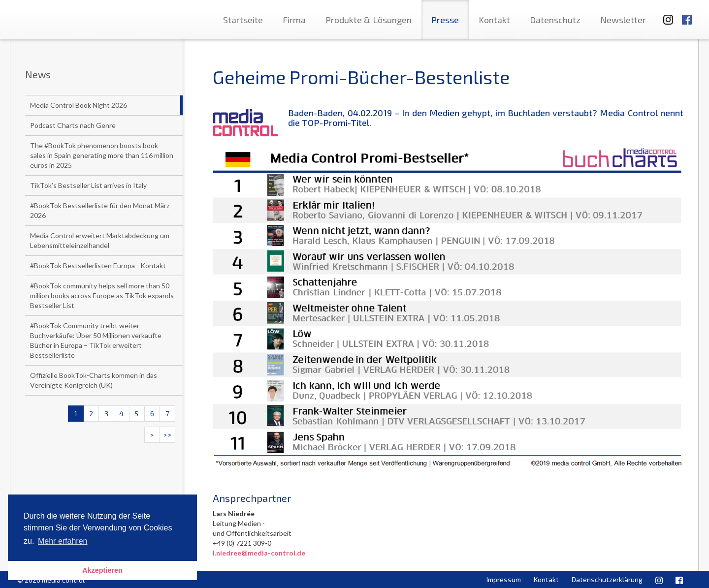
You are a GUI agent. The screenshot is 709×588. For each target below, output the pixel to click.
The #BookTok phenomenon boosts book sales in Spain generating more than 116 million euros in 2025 (102, 155)
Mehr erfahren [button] (63, 541)
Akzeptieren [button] (102, 570)
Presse (445, 20)
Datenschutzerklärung (607, 579)
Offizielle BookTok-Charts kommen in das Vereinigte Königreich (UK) (94, 380)
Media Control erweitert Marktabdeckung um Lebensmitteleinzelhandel (100, 240)
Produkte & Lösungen (369, 20)
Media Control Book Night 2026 (79, 105)
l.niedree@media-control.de (259, 553)
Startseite (243, 20)
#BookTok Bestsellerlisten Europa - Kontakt (98, 265)
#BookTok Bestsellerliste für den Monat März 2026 (100, 210)
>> (167, 435)
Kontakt (494, 20)
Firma (294, 20)
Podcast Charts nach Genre (73, 125)
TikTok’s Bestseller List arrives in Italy (88, 185)
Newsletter (623, 20)
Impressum (504, 579)
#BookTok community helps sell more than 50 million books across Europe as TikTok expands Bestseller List (102, 295)
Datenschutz (555, 20)
